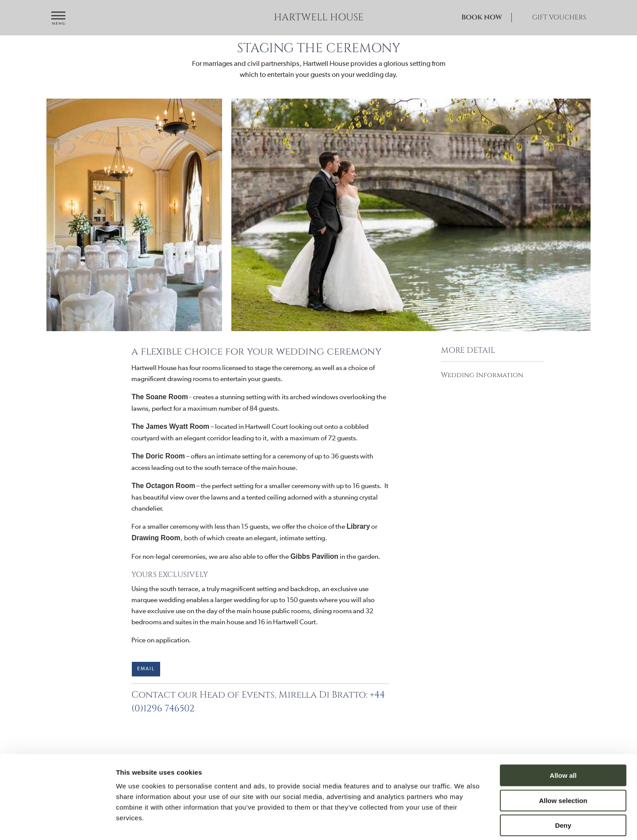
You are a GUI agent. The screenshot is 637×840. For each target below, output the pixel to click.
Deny (563, 784)
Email (146, 669)
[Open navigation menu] (58, 19)
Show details (464, 823)
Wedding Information (482, 375)
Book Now (482, 17)
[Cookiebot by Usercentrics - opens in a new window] (57, 823)
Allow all (563, 734)
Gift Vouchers (559, 17)
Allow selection (563, 759)
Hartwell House (319, 17)
